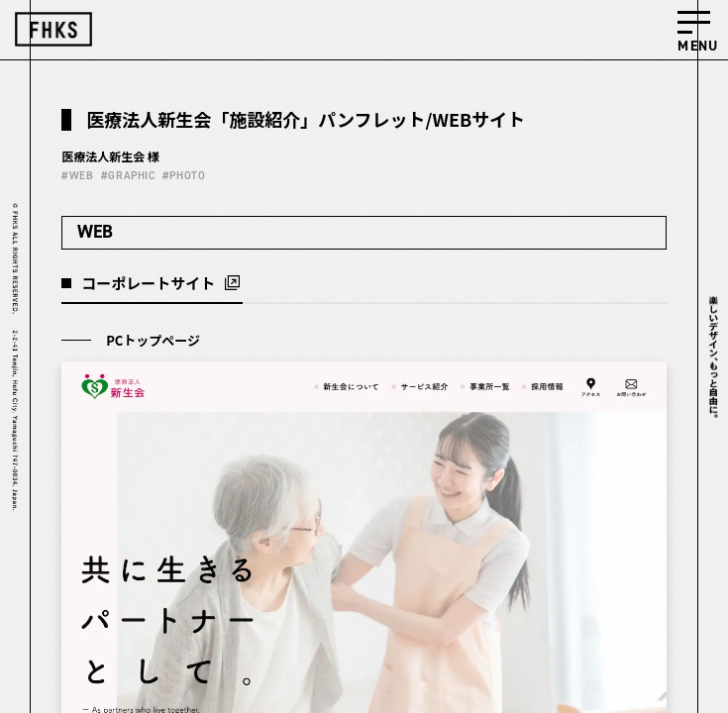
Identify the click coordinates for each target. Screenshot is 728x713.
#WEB (77, 176)
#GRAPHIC (128, 176)
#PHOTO (184, 176)
